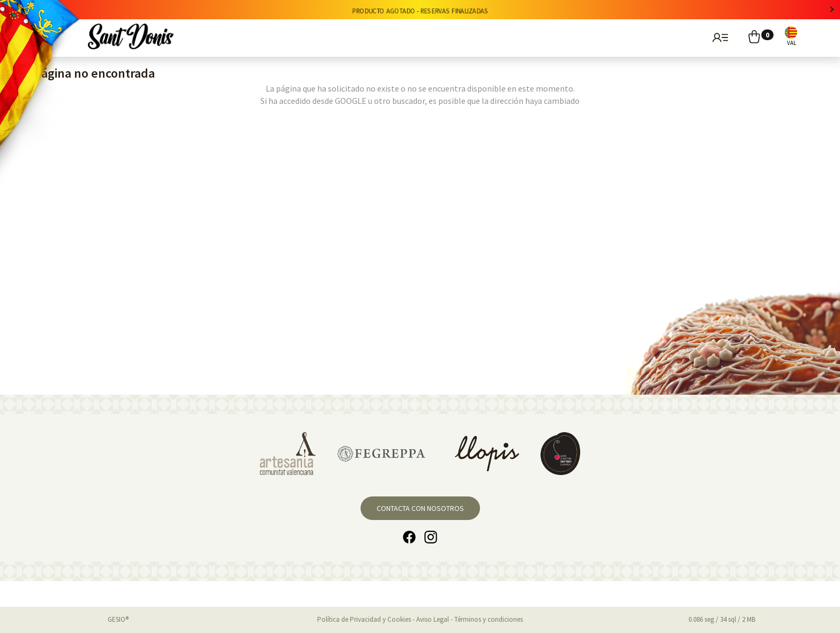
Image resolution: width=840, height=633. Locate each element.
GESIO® (118, 619)
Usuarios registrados (719, 37)
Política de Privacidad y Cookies (364, 619)
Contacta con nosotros (420, 508)
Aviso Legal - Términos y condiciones (470, 619)
